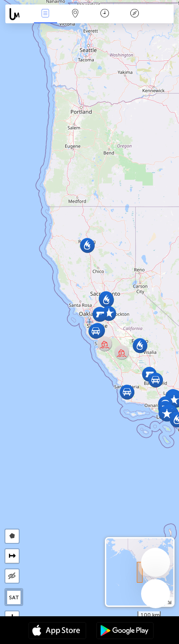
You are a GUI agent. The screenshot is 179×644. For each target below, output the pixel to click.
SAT (14, 597)
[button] (127, 392)
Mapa (75, 14)
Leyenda (135, 14)
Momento (105, 14)
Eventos (46, 14)
